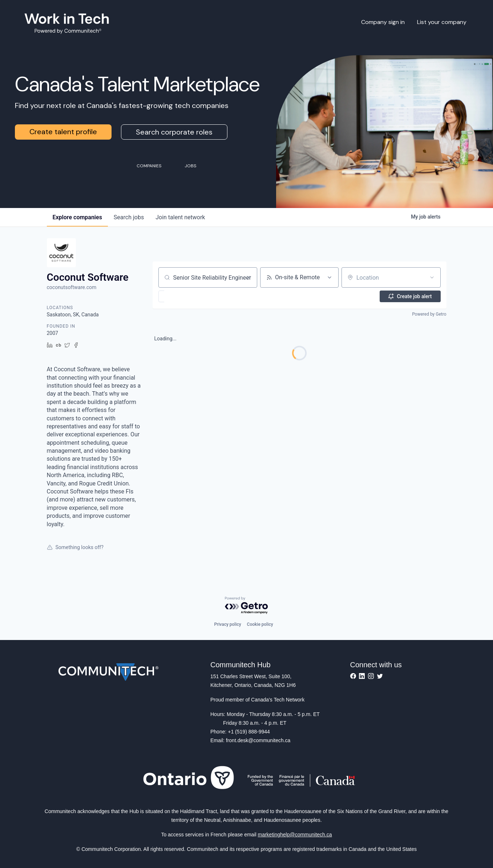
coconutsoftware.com (72, 287)
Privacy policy (227, 624)
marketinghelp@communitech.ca (295, 835)
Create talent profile (63, 132)
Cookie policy (260, 624)
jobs (129, 217)
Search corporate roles (174, 132)
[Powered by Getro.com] (247, 606)
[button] (183, 296)
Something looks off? (75, 547)
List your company (442, 22)
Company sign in (383, 22)
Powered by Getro (429, 314)
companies (77, 217)
